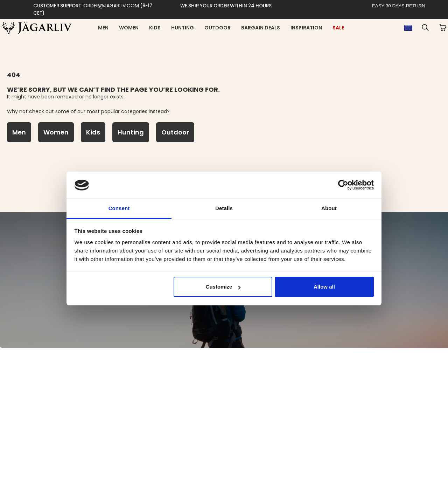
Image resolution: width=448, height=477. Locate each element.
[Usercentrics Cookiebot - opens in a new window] (343, 185)
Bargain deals (261, 28)
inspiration (306, 28)
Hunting (183, 28)
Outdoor (218, 28)
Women (129, 28)
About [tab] (329, 208)
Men (103, 28)
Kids (155, 28)
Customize (223, 287)
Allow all (324, 287)
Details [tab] (224, 208)
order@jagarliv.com (111, 6)
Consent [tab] (119, 208)
